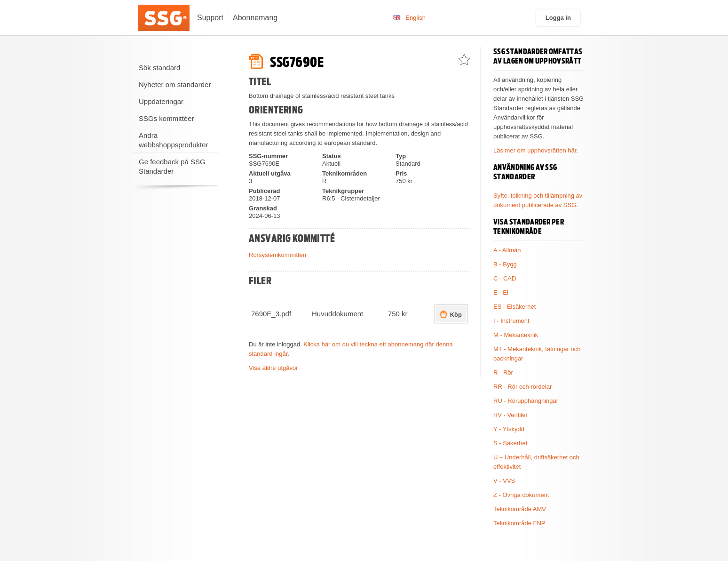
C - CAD (505, 278)
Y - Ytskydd (509, 429)
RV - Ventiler (510, 415)
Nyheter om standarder (175, 84)
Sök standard (159, 68)
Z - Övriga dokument (521, 495)
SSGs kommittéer (166, 118)
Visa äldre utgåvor (273, 368)
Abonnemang (255, 18)
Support (210, 18)
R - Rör (503, 373)
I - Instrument (511, 321)
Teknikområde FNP (519, 523)
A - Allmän (507, 250)
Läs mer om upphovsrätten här (535, 150)
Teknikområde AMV (520, 509)
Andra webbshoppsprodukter (174, 140)
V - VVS (504, 481)
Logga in (558, 18)
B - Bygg (505, 264)
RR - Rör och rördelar (522, 387)
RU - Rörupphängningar (526, 401)
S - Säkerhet (510, 443)
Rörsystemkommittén (277, 255)
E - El (501, 293)
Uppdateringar (161, 101)
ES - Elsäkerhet (514, 307)
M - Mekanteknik (516, 335)
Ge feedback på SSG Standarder (172, 166)
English (415, 18)
